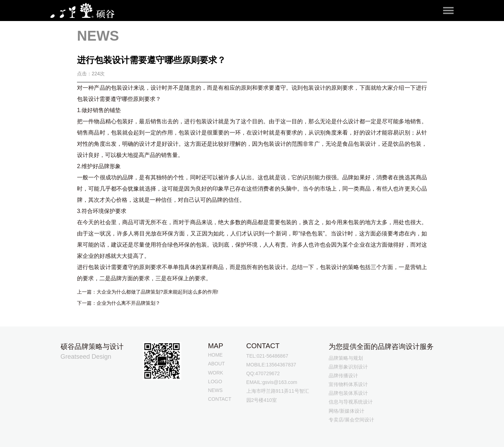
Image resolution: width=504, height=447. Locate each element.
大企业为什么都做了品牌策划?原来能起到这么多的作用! (157, 292)
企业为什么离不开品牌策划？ (128, 303)
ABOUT (216, 364)
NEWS (215, 390)
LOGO (215, 381)
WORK (216, 373)
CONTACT (220, 399)
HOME (215, 355)
